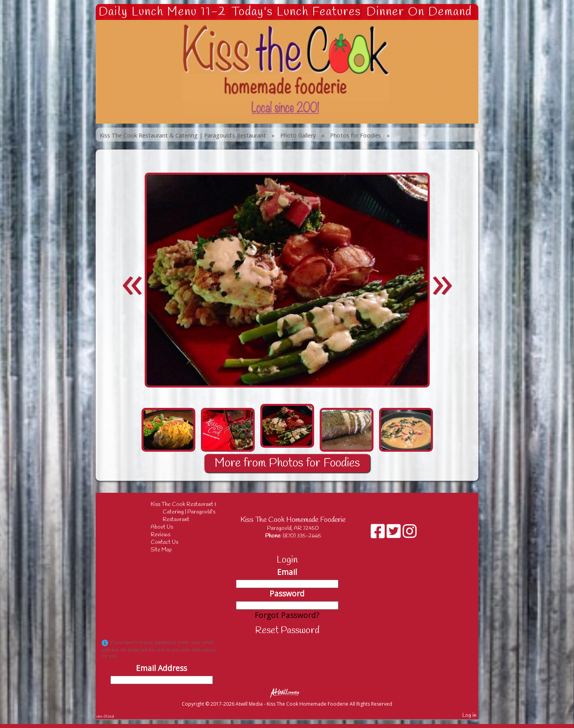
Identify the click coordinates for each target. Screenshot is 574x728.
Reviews (166, 535)
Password (287, 593)
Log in (469, 715)
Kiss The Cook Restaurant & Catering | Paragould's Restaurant (183, 135)
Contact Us (170, 542)
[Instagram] (410, 534)
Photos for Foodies (356, 135)
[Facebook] (379, 534)
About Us (168, 527)
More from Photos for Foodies (287, 463)
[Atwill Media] (287, 692)
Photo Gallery (298, 135)
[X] (395, 534)
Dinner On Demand (419, 12)
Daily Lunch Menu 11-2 (162, 12)
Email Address (161, 668)
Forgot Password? (287, 615)
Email (287, 572)
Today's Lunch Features (296, 12)
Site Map (167, 550)
